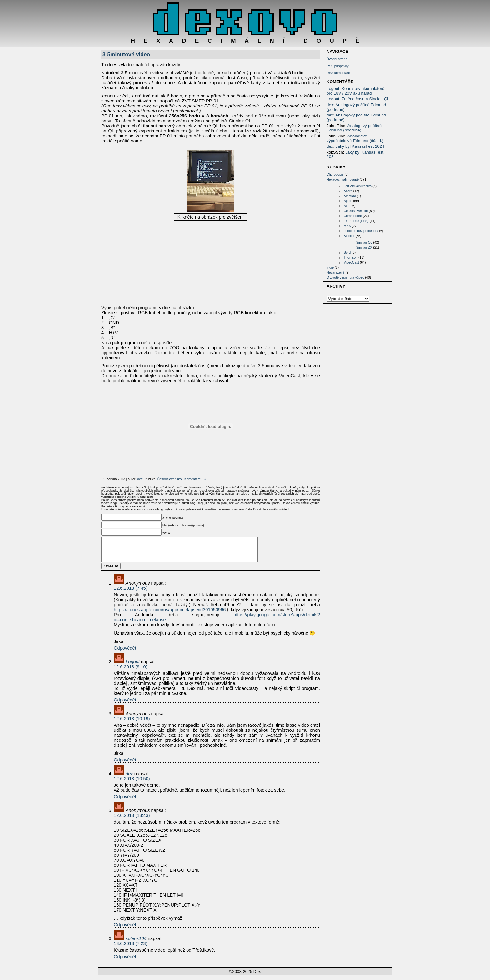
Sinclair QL (364, 242)
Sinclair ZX (364, 247)
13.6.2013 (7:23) (131, 948)
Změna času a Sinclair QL (365, 99)
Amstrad (350, 196)
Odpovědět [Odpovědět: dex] (125, 801)
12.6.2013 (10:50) (132, 783)
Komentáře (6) (195, 479)
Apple (348, 201)
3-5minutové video (126, 54)
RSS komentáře (338, 73)
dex (330, 105)
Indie (330, 267)
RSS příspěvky (337, 66)
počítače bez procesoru (361, 231)
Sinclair (349, 236)
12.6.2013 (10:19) (132, 723)
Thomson (351, 257)
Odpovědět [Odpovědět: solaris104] (125, 961)
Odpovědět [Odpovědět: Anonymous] (125, 653)
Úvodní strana (337, 59)
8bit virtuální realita (358, 186)
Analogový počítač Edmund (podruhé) (356, 107)
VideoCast (351, 262)
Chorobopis (335, 174)
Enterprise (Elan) (356, 221)
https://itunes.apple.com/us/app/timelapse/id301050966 (170, 614)
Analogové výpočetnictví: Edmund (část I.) (355, 138)
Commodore (353, 216)
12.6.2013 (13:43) (132, 820)
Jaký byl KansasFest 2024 (360, 146)
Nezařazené (335, 272)
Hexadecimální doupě (343, 179)
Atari (347, 206)
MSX (347, 226)
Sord (347, 252)
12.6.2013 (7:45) (131, 593)
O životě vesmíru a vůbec (345, 277)
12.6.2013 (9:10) (131, 671)
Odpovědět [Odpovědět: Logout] (125, 705)
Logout (333, 89)
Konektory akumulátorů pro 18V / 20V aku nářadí (355, 91)
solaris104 (136, 943)
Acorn (348, 191)
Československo (356, 211)
